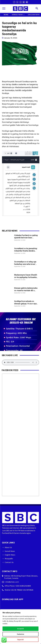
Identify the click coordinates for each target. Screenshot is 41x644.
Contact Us (9, 562)
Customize (20, 634)
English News (10, 555)
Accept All (20, 629)
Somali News (10, 551)
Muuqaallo (9, 559)
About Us (8, 547)
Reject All (20, 640)
